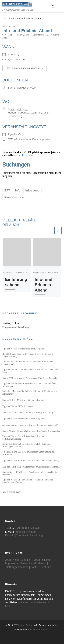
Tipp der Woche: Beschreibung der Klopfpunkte (24, 349)
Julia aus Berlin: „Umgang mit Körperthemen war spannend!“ (30, 425)
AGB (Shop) (41, 560)
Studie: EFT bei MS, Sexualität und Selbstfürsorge (25, 400)
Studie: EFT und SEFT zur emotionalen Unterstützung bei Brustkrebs (28, 453)
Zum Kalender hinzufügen (24, 68)
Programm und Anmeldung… (17, 327)
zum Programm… (27, 155)
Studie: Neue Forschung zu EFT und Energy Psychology (28, 412)
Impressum (11, 563)
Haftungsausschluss (17, 567)
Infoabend (25, 139)
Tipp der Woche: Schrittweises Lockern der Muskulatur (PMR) (31, 461)
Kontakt (10, 535)
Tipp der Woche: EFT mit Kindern (18, 406)
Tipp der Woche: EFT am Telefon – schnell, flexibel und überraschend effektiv (28, 481)
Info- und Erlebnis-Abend (44, 285)
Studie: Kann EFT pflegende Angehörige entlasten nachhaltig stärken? (30, 473)
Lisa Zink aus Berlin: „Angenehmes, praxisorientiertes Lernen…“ (32, 467)
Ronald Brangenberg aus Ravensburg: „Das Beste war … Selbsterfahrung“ (28, 355)
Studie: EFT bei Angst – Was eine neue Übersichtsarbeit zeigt (30, 378)
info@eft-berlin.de (25, 532)
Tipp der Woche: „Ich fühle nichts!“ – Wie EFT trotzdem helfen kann (31, 371)
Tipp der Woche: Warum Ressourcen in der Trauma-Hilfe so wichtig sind (29, 385)
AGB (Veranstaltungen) (19, 560)
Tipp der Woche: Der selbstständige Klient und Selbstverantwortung (23, 437)
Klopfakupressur (41, 139)
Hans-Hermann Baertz (18, 35)
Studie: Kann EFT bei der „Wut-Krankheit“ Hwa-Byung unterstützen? (28, 363)
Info (16, 139)
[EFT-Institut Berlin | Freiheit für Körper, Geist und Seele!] (17, 4)
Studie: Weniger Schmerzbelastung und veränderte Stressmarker (31, 431)
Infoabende (14, 134)
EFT (10, 139)
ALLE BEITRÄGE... (12, 492)
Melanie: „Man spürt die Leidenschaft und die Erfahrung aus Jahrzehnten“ (30, 392)
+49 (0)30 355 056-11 (28, 528)
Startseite (7, 18)
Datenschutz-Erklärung (33, 563)
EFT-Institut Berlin (18, 109)
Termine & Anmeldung (30, 535)
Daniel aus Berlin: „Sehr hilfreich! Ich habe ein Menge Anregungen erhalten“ (27, 445)
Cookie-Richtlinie (41, 567)
